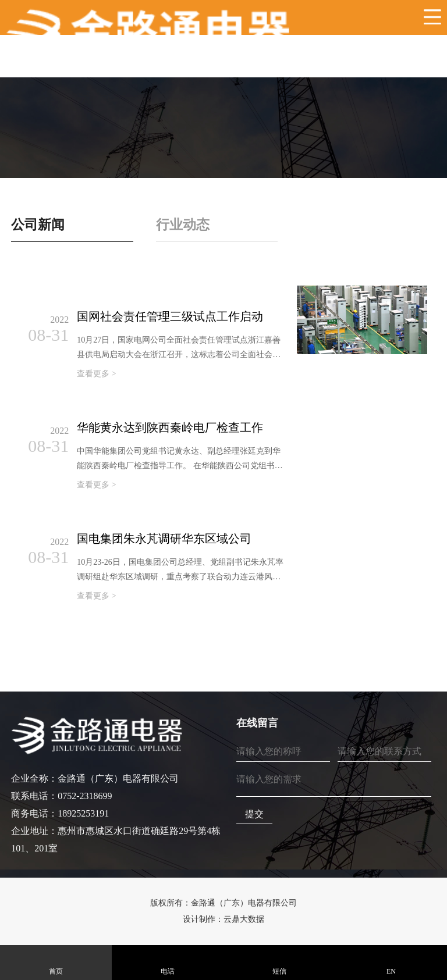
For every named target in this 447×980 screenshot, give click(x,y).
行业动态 (185, 224)
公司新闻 (39, 224)
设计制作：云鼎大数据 (223, 919)
